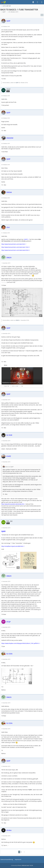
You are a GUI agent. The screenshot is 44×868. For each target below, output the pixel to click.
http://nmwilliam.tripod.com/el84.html (12, 546)
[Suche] (33, 2)
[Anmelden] (37, 2)
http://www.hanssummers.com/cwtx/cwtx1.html (15, 247)
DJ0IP (4, 12)
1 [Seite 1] (19, 852)
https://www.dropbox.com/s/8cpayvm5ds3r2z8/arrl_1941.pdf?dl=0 (20, 643)
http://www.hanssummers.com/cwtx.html (13, 244)
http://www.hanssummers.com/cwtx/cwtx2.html (15, 250)
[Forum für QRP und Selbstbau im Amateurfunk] (3, 2)
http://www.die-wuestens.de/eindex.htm (13, 504)
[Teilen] (42, 15)
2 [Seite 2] (21, 852)
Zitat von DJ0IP (9, 467)
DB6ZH (18, 320)
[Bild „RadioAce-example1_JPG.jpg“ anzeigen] (22, 377)
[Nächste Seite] (24, 852)
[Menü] (42, 2)
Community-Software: (22, 865)
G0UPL (26, 239)
